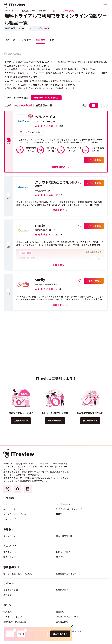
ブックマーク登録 (32, 132)
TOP (6, 11)
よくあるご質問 (10, 590)
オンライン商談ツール (41, 11)
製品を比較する (60, 634)
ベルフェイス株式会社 (45, 121)
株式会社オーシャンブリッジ (48, 284)
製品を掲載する (90, 420)
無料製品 (41, 40)
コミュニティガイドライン (68, 617)
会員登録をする (21, 420)
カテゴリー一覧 (63, 504)
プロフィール (9, 552)
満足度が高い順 (44, 105)
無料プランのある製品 (18, 97)
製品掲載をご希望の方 (66, 574)
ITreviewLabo (75, 631)
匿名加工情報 (62, 622)
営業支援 (25, 11)
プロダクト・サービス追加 (16, 514)
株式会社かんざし (43, 190)
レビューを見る (94, 160)
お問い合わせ (62, 590)
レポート (55, 40)
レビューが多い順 (23, 105)
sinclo (40, 225)
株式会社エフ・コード (45, 230)
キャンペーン (9, 536)
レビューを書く (55, 420)
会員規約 (60, 612)
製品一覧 (10, 40)
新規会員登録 (9, 557)
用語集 (59, 514)
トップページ (9, 504)
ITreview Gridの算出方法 (15, 622)
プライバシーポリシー (14, 617)
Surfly (40, 280)
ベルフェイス (45, 117)
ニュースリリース (64, 536)
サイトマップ (9, 519)
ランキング (25, 40)
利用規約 (7, 612)
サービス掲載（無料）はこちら (18, 574)
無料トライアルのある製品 (46, 97)
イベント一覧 (9, 509)
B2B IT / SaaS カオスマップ (69, 509)
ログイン (60, 557)
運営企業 (7, 595)
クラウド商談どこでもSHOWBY (56, 184)
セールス (15, 11)
